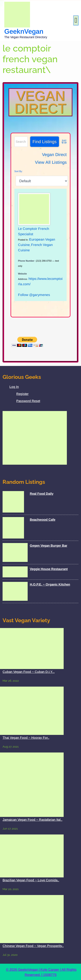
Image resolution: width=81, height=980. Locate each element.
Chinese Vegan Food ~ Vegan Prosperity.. (33, 946)
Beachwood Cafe (43, 520)
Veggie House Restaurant (49, 569)
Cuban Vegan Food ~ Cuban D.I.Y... (29, 672)
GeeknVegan (24, 31)
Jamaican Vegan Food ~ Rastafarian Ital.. (32, 820)
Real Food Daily (42, 494)
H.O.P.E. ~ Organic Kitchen (50, 584)
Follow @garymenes (34, 295)
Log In (14, 387)
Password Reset (28, 401)
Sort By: (18, 171)
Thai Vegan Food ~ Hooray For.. (26, 738)
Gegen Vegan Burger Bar (49, 545)
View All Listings (51, 162)
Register (22, 394)
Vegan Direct (40, 102)
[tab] (76, 20)
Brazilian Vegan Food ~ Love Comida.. (31, 880)
